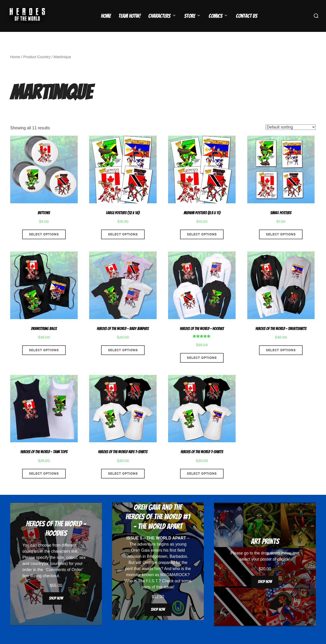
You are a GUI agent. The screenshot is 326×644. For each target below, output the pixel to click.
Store (193, 16)
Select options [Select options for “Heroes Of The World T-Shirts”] (202, 484)
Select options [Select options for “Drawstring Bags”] (44, 360)
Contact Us (247, 16)
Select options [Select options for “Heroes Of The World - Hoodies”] (202, 368)
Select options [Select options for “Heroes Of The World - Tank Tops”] (44, 484)
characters (61, 561)
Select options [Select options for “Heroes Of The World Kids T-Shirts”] (123, 484)
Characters (162, 16)
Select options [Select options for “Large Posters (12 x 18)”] (123, 244)
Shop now (56, 608)
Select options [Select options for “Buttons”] (44, 244)
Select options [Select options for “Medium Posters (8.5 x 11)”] (202, 244)
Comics (218, 16)
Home (106, 16)
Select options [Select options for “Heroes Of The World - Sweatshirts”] (281, 360)
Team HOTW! (130, 16)
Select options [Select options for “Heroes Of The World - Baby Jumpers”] (123, 360)
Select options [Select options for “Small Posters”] (281, 244)
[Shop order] (291, 137)
